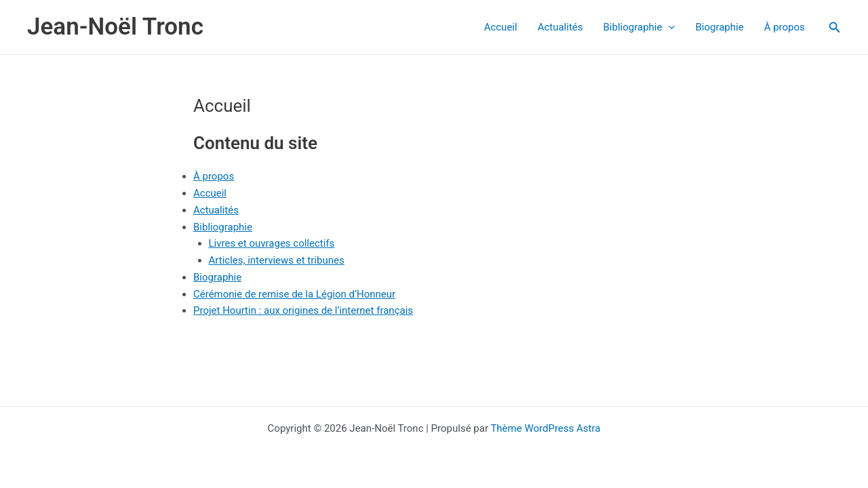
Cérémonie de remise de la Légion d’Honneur (294, 294)
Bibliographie (639, 27)
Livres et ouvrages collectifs (272, 243)
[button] (835, 27)
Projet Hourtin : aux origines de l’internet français (303, 310)
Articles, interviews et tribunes (277, 260)
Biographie (719, 27)
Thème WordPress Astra (545, 428)
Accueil (501, 27)
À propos (785, 27)
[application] (668, 27)
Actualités (560, 27)
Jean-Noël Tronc (115, 27)
